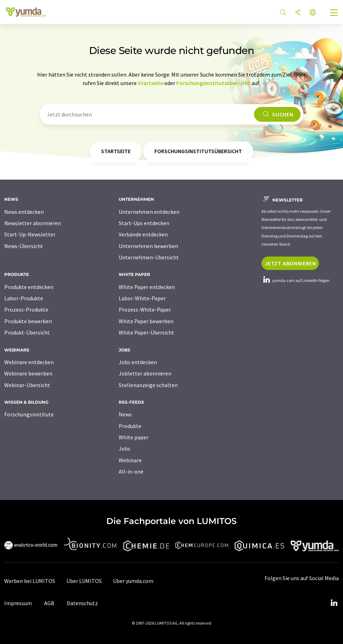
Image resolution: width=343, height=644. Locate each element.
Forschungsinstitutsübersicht (213, 83)
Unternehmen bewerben (148, 246)
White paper (134, 437)
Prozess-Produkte (26, 309)
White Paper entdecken (147, 287)
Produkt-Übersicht (27, 332)
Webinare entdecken (29, 362)
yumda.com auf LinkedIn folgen (295, 280)
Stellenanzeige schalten (148, 385)
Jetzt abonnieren (290, 263)
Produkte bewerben (28, 321)
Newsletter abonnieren (32, 223)
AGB (49, 603)
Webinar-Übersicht (27, 385)
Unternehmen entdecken (149, 212)
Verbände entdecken (143, 234)
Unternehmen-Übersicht (149, 257)
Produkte (130, 426)
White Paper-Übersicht (146, 332)
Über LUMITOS (84, 581)
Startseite (150, 83)
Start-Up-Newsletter (30, 234)
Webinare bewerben (28, 373)
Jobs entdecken (138, 362)
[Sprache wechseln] (313, 13)
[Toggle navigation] (334, 13)
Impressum (18, 603)
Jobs (125, 449)
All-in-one (131, 471)
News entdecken (24, 212)
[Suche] (283, 13)
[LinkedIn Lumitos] (334, 603)
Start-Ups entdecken (144, 223)
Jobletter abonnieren (145, 373)
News (125, 414)
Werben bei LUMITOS (30, 581)
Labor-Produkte (24, 298)
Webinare (130, 460)
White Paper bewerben (146, 321)
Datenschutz (82, 603)
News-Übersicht (24, 246)
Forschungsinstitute (29, 414)
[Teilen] (298, 13)
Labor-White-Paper (142, 298)
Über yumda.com (133, 581)
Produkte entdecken (29, 287)
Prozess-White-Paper (145, 309)
